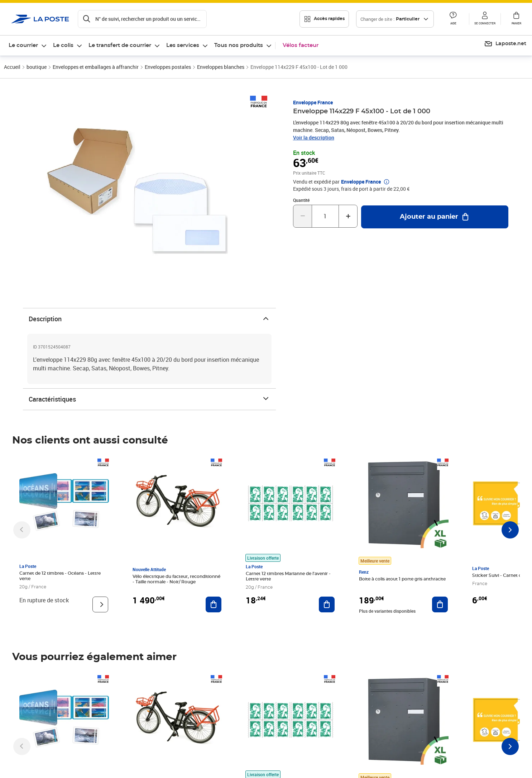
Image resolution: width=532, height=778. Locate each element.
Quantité (301, 200)
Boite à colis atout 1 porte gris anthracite (402, 579)
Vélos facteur (301, 45)
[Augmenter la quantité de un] (348, 216)
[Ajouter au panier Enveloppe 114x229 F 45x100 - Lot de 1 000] (435, 217)
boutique (37, 67)
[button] (453, 19)
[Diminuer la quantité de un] (303, 216)
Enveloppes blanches (221, 67)
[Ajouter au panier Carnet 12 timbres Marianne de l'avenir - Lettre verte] (327, 604)
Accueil (12, 67)
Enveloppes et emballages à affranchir (96, 67)
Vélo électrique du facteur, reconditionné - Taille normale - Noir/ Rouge (176, 579)
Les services (183, 45)
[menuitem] (28, 46)
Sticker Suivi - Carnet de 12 (501, 575)
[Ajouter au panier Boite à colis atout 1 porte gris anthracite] (440, 604)
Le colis (63, 45)
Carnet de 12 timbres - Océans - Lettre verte (60, 576)
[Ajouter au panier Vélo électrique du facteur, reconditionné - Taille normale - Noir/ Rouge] (214, 604)
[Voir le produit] (100, 604)
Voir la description (314, 137)
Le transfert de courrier (120, 45)
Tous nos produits (239, 45)
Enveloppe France (313, 102)
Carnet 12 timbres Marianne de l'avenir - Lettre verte (288, 576)
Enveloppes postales (168, 67)
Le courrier (23, 45)
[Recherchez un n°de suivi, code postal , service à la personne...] (142, 19)
